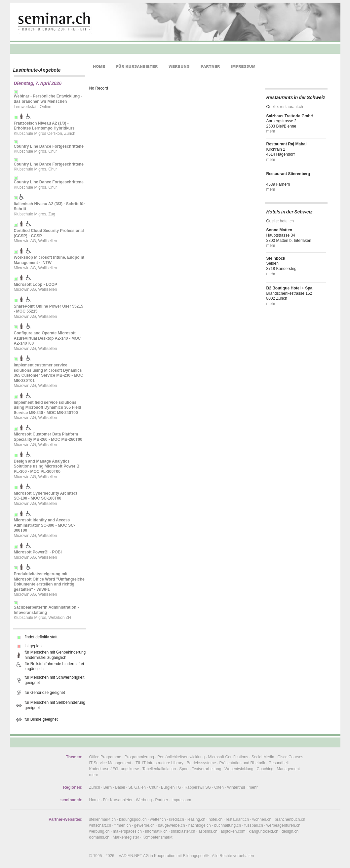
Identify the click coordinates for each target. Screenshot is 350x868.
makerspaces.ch (127, 831)
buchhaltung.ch (228, 825)
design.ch (290, 831)
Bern (108, 787)
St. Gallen (137, 787)
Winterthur (236, 787)
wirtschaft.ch (100, 825)
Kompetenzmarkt (157, 837)
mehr (271, 131)
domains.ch (99, 837)
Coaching (265, 769)
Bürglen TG (171, 787)
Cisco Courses (291, 757)
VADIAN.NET (130, 856)
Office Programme (105, 757)
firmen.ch (122, 825)
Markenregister (126, 837)
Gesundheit (278, 763)
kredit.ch (177, 819)
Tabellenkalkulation (159, 769)
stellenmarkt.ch (103, 819)
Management (288, 769)
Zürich (95, 787)
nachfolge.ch (200, 825)
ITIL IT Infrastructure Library (159, 763)
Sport (184, 769)
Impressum (181, 800)
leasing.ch (196, 819)
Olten (219, 787)
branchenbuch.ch (290, 819)
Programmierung (139, 757)
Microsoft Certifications (228, 757)
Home (95, 800)
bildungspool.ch (133, 819)
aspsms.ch (208, 831)
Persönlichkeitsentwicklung (181, 757)
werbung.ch (99, 831)
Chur (153, 787)
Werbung (144, 800)
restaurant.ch (292, 107)
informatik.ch (156, 831)
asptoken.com (233, 831)
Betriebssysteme (201, 763)
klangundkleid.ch (263, 831)
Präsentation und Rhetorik (242, 763)
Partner (161, 800)
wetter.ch (158, 819)
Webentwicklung (239, 769)
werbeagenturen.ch (283, 825)
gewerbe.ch (144, 825)
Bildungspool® (196, 856)
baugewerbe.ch (172, 825)
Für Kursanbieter (118, 800)
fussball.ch (254, 825)
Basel (120, 787)
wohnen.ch (262, 819)
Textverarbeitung (207, 769)
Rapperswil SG (198, 787)
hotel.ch (287, 221)
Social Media (263, 757)
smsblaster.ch (183, 831)
